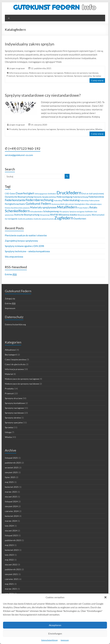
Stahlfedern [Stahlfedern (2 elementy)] (89, 212)
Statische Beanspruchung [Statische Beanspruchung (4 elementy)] (27, 215)
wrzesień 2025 (12, 468)
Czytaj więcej (97, 80)
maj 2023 (9, 545)
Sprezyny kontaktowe (15, 403)
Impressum (65, 640)
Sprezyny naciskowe (64, 76)
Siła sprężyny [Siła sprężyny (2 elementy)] (64, 212)
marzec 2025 (11, 492)
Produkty (14, 129)
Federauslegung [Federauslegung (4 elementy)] (64, 197)
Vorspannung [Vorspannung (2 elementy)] (45, 215)
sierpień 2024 (11, 506)
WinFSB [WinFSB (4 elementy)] (54, 215)
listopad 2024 (11, 501)
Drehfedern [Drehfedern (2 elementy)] (52, 194)
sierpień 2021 (11, 574)
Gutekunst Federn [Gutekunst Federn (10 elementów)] (38, 204)
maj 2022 (9, 560)
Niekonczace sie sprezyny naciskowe (81, 73)
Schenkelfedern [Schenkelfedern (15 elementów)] (17, 211)
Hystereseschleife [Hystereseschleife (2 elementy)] (58, 204)
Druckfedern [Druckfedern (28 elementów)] (69, 193)
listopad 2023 (11, 535)
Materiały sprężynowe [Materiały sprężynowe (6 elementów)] (43, 207)
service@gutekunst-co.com (19, 155)
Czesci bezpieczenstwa (15, 359)
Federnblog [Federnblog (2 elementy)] (58, 200)
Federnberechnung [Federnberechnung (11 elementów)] (39, 200)
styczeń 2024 (11, 531)
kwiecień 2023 (12, 550)
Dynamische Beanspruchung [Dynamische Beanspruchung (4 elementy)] (19, 197)
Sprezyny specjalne (83, 76)
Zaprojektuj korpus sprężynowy (21, 241)
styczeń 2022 (11, 565)
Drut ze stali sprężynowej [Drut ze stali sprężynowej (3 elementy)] (93, 194)
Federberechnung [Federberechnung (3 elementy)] (80, 197)
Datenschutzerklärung (49, 640)
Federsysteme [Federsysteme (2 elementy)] (94, 200)
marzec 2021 (11, 589)
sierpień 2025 (11, 472)
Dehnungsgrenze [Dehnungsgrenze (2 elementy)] (41, 194)
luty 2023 (9, 555)
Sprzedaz (97, 76)
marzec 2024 (11, 521)
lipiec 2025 (10, 477)
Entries (11, 274)
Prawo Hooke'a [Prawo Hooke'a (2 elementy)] (83, 208)
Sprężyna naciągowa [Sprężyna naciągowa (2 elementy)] (77, 212)
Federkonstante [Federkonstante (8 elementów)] (15, 200)
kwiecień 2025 (12, 487)
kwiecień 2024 (12, 516)
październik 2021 (13, 569)
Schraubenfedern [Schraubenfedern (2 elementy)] (36, 212)
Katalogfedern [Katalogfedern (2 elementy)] (80, 204)
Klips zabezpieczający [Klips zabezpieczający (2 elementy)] (94, 204)
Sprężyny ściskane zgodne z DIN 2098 (24, 246)
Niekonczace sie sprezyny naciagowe (46, 73)
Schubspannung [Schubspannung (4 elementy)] (51, 211)
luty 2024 (9, 526)
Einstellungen (55, 634)
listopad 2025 (11, 458)
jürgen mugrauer (17, 68)
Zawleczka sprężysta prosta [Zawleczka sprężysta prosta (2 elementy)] (44, 219)
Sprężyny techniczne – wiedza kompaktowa (27, 251)
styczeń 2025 (11, 497)
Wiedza (99, 129)
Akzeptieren (55, 625)
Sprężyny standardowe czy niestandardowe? (43, 95)
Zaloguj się (10, 299)
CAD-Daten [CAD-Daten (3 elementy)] (10, 194)
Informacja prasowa (19, 73)
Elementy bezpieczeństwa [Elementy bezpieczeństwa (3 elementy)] (45, 197)
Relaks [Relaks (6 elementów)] (93, 207)
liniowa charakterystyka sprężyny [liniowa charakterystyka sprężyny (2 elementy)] (17, 208)
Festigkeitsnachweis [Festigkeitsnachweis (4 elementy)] (15, 204)
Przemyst (11, 76)
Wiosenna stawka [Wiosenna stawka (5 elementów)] (68, 215)
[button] (105, 597)
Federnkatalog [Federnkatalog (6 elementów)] (71, 200)
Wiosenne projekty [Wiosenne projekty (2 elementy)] (84, 215)
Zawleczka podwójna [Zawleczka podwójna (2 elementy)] (25, 219)
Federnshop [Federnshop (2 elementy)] (84, 200)
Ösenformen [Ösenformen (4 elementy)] (80, 219)
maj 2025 (9, 482)
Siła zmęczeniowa (14, 257)
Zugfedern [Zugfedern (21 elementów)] (64, 218)
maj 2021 (9, 584)
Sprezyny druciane (25, 76)
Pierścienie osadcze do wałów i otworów (26, 235)
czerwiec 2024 (12, 511)
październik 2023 (13, 540)
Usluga (8, 432)
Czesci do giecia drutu (15, 364)
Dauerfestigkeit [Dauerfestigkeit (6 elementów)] (25, 193)
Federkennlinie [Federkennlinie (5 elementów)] (96, 197)
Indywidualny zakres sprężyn (30, 44)
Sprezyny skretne (13, 418)
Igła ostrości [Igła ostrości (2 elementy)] (70, 204)
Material (9, 374)
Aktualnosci (10, 350)
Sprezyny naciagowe (44, 76)
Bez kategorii (11, 355)
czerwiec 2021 (12, 579)
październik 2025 (13, 463)
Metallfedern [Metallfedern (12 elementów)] (67, 207)
